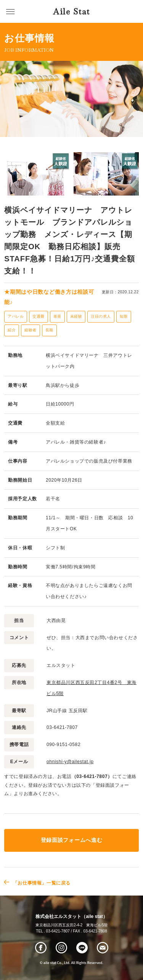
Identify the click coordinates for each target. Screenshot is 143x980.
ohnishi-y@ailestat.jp (70, 762)
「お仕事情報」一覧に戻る (42, 883)
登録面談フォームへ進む (71, 840)
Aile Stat (71, 12)
